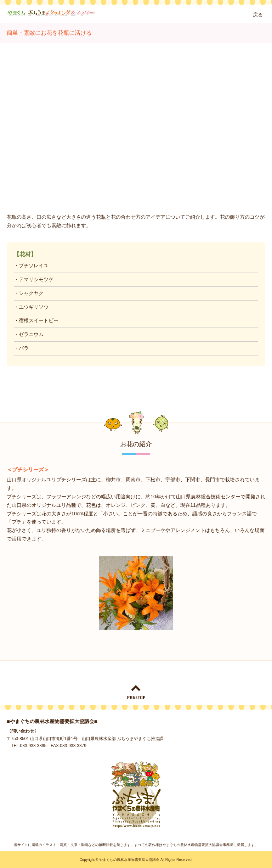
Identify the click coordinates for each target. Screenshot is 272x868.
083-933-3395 (33, 746)
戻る (258, 15)
